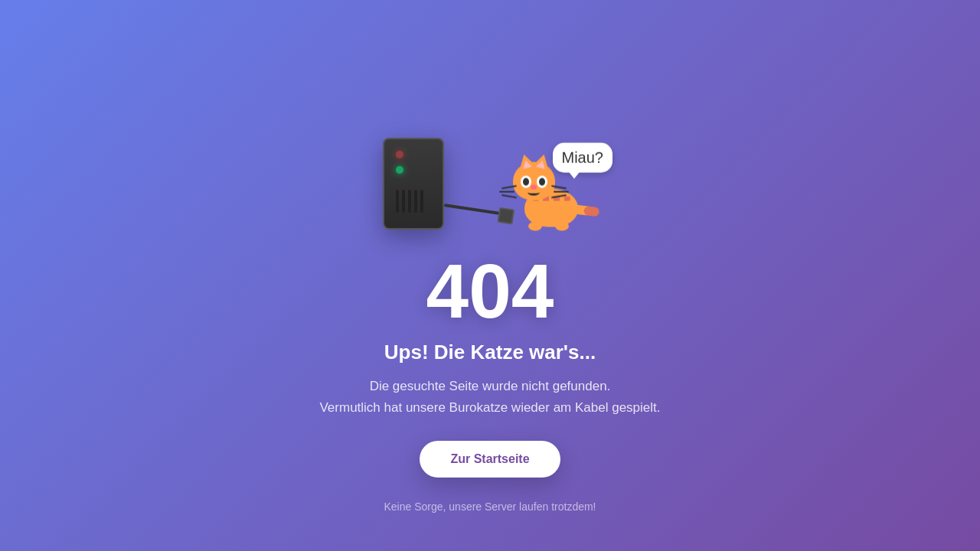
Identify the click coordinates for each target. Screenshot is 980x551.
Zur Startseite (490, 459)
